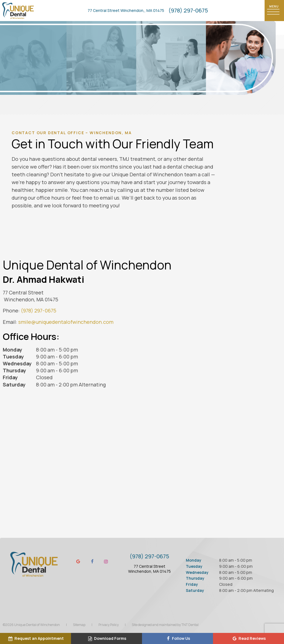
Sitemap (79, 625)
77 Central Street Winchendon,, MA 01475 (126, 11)
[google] (78, 561)
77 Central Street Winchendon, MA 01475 (149, 569)
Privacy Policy (109, 625)
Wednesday (17, 363)
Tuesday (13, 357)
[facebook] (92, 561)
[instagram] (106, 561)
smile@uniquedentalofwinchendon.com (66, 322)
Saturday (14, 385)
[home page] (18, 11)
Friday (10, 377)
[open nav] (274, 10)
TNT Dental (190, 625)
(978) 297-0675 (188, 11)
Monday (12, 350)
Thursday (14, 370)
